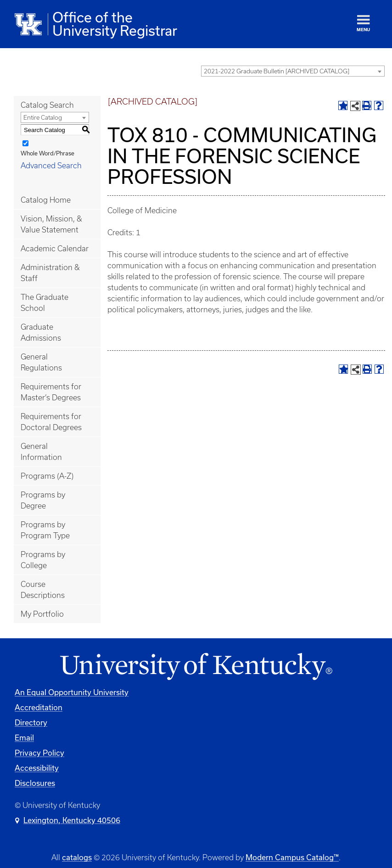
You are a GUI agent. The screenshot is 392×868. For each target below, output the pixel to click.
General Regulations (41, 362)
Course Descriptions (43, 590)
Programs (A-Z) (47, 476)
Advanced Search (51, 166)
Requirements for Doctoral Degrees (51, 422)
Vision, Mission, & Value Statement (51, 224)
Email (24, 738)
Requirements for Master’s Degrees (51, 392)
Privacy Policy (39, 753)
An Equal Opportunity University (72, 692)
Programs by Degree (43, 500)
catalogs (77, 857)
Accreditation (39, 707)
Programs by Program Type (45, 530)
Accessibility (37, 768)
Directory (31, 722)
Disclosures (35, 783)
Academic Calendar (55, 249)
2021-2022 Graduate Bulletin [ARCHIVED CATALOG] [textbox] (277, 71)
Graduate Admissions (41, 332)
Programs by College (43, 560)
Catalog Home (46, 200)
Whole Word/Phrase (48, 153)
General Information (41, 452)
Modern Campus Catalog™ (292, 857)
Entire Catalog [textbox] (43, 118)
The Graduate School (45, 303)
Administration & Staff (50, 273)
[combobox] (293, 71)
